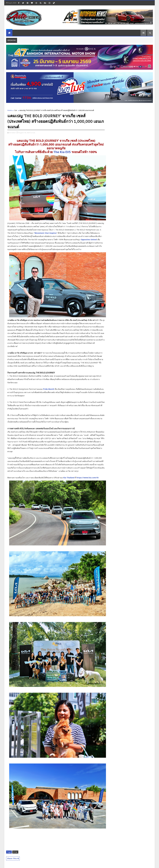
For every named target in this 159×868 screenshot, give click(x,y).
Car (16, 110)
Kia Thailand (69, 478)
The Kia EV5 (62, 152)
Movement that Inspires (46, 233)
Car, (34, 133)
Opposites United (89, 240)
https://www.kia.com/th (88, 478)
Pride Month (49, 389)
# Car (15, 852)
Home (10, 110)
